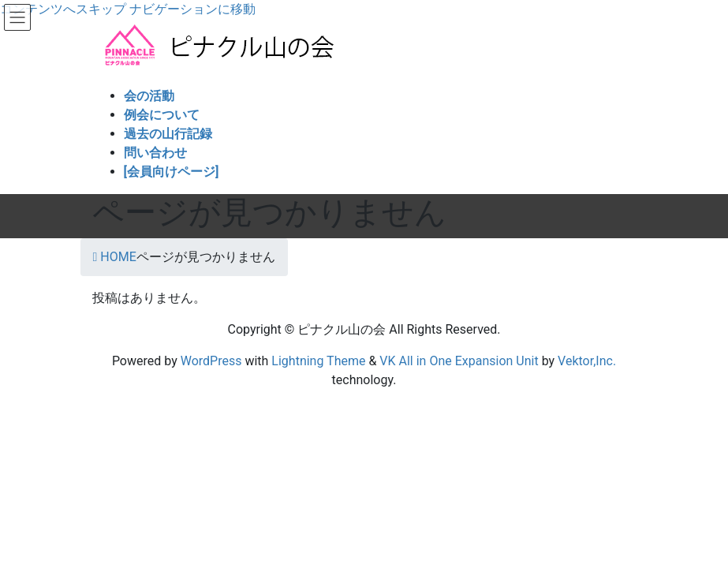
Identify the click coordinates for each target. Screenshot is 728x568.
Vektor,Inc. (587, 361)
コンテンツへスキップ (63, 9)
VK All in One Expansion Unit (459, 361)
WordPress (211, 361)
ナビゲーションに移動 (192, 9)
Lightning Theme (318, 361)
